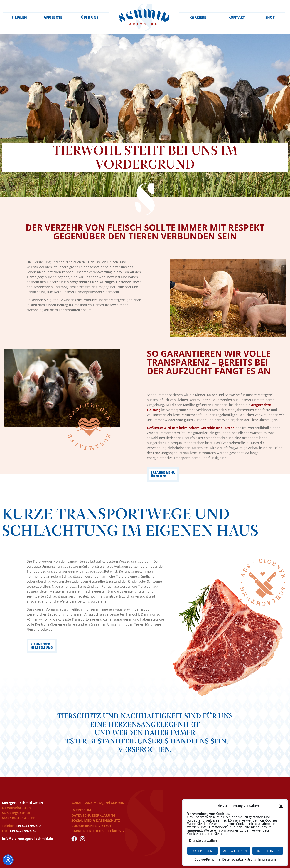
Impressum (267, 859)
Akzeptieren (203, 851)
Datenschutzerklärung (239, 859)
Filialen (18, 17)
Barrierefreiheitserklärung (98, 831)
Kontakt (237, 17)
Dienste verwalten (203, 840)
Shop (271, 17)
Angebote (53, 17)
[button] (281, 806)
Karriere (199, 17)
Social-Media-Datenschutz (96, 820)
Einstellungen (268, 851)
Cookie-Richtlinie (207, 859)
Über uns (90, 17)
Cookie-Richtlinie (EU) (91, 826)
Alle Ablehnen (235, 851)
